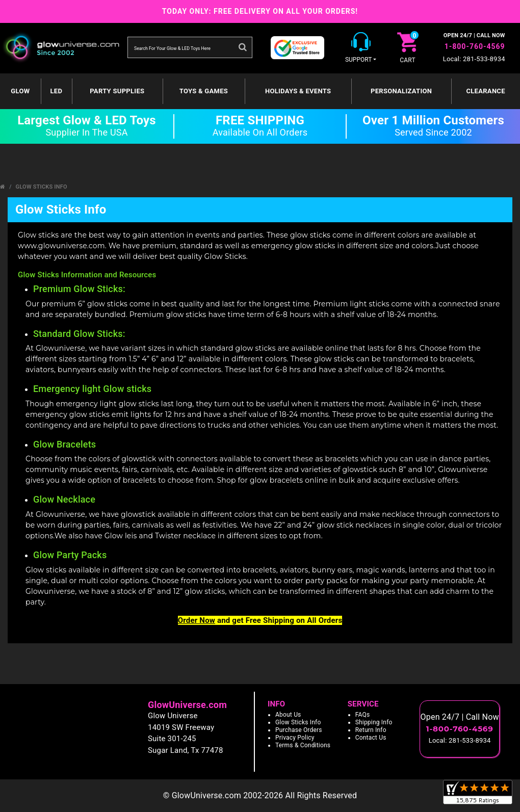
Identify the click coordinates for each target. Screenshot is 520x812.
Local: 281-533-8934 (474, 59)
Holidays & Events (298, 91)
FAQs (363, 715)
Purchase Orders (299, 730)
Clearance (485, 91)
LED (56, 91)
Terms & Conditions (303, 745)
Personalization (401, 91)
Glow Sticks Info (42, 187)
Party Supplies (117, 91)
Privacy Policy (295, 738)
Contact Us (371, 738)
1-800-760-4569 (475, 46)
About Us (288, 715)
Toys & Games (204, 91)
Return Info (371, 730)
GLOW (20, 91)
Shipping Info (374, 722)
